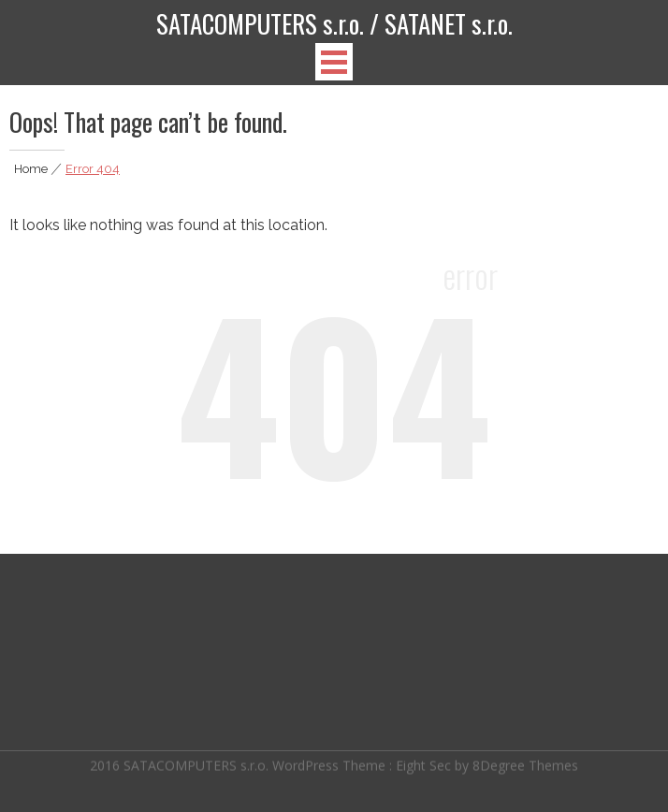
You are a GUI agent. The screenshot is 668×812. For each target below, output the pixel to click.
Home (31, 169)
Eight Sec (425, 764)
